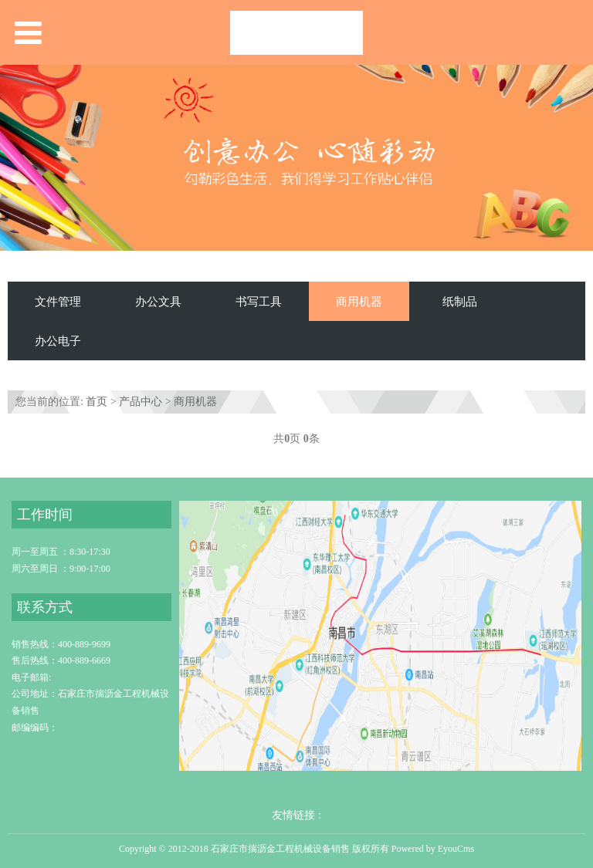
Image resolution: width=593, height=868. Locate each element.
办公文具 (158, 301)
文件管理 (58, 301)
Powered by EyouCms (432, 849)
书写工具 (259, 301)
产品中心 (141, 402)
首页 (97, 402)
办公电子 (58, 341)
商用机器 (359, 301)
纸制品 (460, 301)
